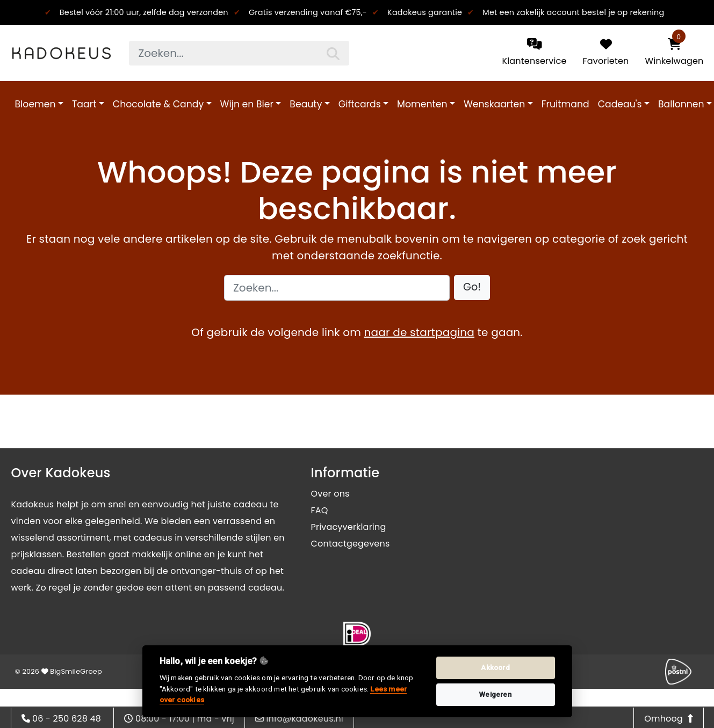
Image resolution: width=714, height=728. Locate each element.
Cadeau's (620, 104)
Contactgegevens (351, 544)
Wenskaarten (494, 104)
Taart (84, 104)
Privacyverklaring (349, 527)
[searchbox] (239, 53)
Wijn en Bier (247, 104)
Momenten (422, 104)
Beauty (306, 104)
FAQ (320, 510)
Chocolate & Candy (158, 104)
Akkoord (495, 668)
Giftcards (360, 104)
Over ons (330, 494)
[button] (472, 287)
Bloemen (35, 104)
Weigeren (495, 694)
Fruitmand (565, 104)
